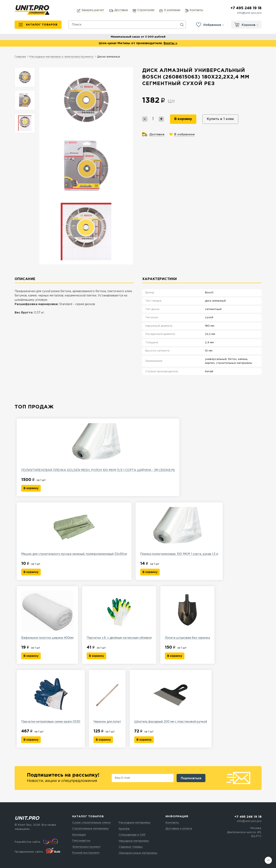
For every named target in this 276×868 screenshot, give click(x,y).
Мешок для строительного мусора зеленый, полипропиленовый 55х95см (74, 531)
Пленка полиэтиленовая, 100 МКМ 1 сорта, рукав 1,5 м (179, 531)
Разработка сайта (27, 842)
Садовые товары (131, 847)
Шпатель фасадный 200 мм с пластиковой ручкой (171, 699)
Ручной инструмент (86, 853)
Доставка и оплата (179, 829)
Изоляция (79, 835)
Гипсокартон (81, 841)
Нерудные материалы (134, 841)
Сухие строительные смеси (91, 823)
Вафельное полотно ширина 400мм (47, 615)
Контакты (172, 823)
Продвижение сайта (29, 852)
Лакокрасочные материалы (138, 853)
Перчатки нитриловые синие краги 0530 (51, 699)
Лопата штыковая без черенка (187, 615)
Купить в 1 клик (220, 119)
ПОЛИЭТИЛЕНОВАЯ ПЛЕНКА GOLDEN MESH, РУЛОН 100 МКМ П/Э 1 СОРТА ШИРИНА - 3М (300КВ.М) (98, 447)
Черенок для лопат (107, 699)
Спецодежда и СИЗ (132, 835)
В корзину (183, 119)
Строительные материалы (90, 829)
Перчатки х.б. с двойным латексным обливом (119, 615)
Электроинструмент (86, 847)
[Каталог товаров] (38, 25)
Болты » (171, 43)
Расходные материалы (135, 823)
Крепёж (124, 829)
